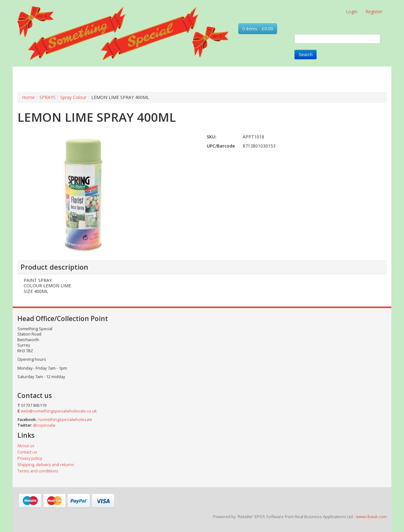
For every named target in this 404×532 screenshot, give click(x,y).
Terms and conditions (38, 471)
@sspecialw (44, 425)
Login (352, 12)
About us (26, 446)
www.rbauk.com (371, 517)
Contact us (27, 452)
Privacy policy (30, 458)
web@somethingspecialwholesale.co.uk (59, 411)
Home (28, 97)
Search (306, 55)
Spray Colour (73, 97)
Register (374, 12)
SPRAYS (48, 97)
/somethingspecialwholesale (65, 420)
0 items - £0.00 (258, 29)
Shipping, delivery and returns (46, 465)
